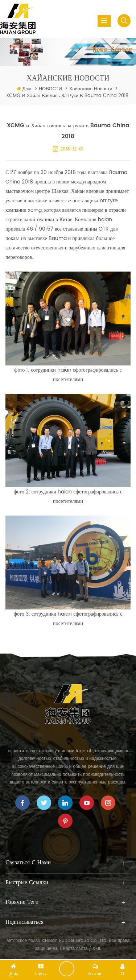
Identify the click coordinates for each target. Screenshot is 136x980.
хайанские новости (91, 89)
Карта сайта (75, 949)
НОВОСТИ (50, 89)
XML (97, 949)
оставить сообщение (67, 969)
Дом (27, 89)
